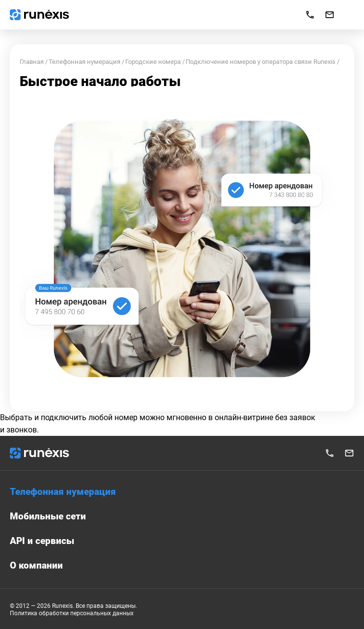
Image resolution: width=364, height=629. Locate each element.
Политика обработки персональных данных (72, 613)
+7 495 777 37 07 (330, 453)
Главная (32, 62)
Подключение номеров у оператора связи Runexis (261, 62)
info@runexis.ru (330, 15)
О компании (36, 565)
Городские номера (153, 62)
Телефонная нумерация (84, 62)
